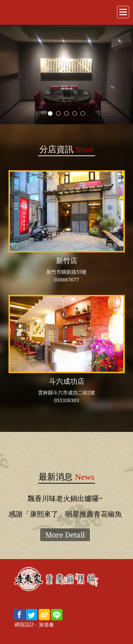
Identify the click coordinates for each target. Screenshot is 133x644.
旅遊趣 (46, 625)
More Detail (65, 535)
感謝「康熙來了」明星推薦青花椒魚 (65, 514)
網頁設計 (24, 625)
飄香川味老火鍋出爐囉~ (65, 498)
